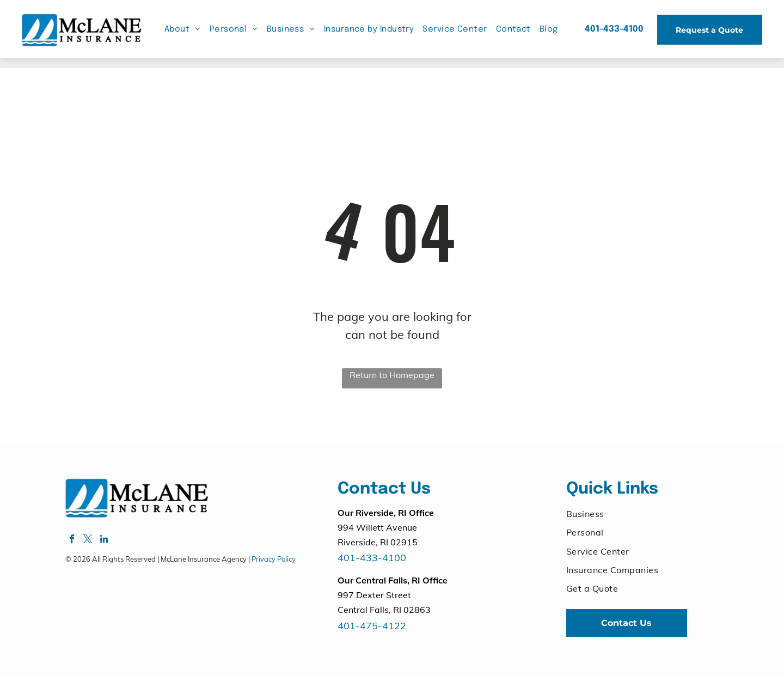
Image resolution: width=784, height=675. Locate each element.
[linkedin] (104, 540)
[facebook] (72, 540)
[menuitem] (183, 30)
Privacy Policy (274, 559)
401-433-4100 (372, 558)
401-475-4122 (372, 626)
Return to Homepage (392, 375)
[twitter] (88, 540)
